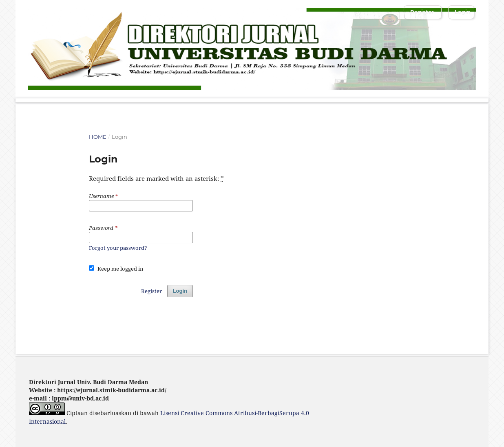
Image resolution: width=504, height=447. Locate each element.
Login (463, 12)
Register (422, 12)
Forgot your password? (118, 248)
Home (98, 137)
